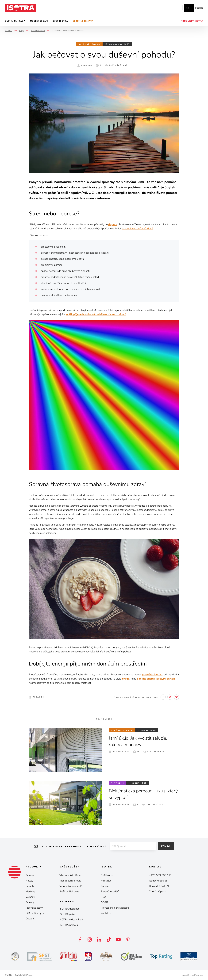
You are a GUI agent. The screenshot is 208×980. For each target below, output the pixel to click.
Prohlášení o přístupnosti (115, 908)
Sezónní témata (83, 21)
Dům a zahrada (15, 21)
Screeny (30, 902)
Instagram (169, 8)
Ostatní (30, 919)
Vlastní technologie (70, 881)
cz (187, 8)
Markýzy (30, 892)
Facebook (163, 8)
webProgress (196, 975)
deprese (113, 224)
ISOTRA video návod (71, 920)
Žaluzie (30, 875)
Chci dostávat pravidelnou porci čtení (70, 846)
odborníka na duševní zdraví (137, 229)
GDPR (104, 902)
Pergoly (30, 886)
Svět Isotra (60, 21)
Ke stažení (106, 881)
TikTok (109, 940)
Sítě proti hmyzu (35, 913)
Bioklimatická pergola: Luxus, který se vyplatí (140, 794)
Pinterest (170, 697)
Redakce (87, 65)
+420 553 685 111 (160, 875)
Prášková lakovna (69, 892)
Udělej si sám (39, 21)
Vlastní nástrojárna (70, 875)
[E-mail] (133, 846)
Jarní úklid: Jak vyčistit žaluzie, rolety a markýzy (140, 741)
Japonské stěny (34, 908)
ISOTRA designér (69, 909)
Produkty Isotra (192, 21)
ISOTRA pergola (69, 925)
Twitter (177, 697)
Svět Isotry (107, 875)
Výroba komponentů (71, 886)
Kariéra (105, 886)
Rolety (29, 881)
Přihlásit (168, 846)
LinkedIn (99, 940)
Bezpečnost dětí (110, 892)
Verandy (30, 897)
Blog (104, 897)
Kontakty (106, 913)
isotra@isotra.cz (158, 881)
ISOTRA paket (67, 914)
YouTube (177, 8)
